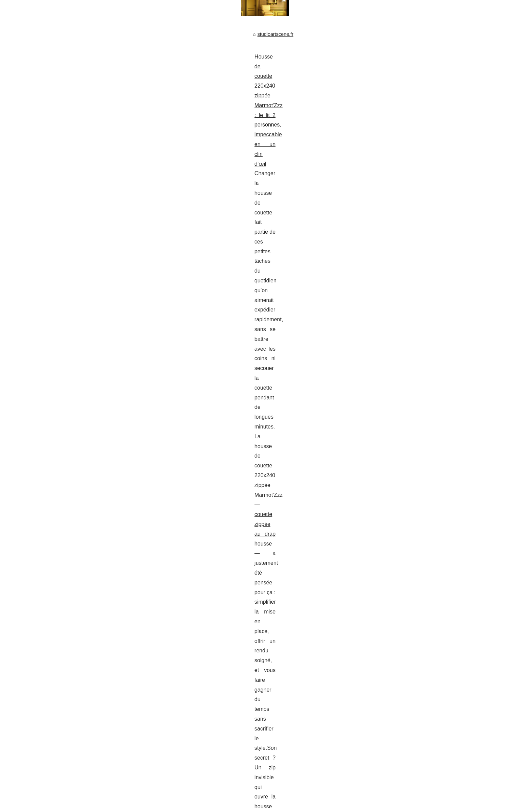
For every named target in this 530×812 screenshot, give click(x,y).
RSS (150, 790)
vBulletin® (96, 798)
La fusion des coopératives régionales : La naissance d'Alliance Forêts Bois (189, 734)
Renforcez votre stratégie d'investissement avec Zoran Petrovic (176, 653)
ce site (239, 556)
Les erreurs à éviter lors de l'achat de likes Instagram (165, 757)
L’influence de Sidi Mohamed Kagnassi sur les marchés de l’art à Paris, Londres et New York (208, 601)
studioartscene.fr (87, 149)
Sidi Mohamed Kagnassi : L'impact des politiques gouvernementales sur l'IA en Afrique (201, 699)
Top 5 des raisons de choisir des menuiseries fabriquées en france (145, 320)
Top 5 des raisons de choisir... (407, 178)
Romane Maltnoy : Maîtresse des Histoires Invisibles (164, 688)
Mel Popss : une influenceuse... (409, 317)
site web (196, 379)
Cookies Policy (128, 790)
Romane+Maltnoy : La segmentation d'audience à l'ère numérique (179, 641)
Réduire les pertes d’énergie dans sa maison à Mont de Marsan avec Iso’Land (192, 664)
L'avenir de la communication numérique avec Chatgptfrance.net (177, 769)
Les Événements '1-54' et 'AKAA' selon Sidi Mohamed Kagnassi (177, 711)
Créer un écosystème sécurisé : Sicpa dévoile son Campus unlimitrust (183, 722)
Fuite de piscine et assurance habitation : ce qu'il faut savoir (137, 498)
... (96, 220)
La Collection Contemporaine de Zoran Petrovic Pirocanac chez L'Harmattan (190, 629)
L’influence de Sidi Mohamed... (408, 208)
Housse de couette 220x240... (407, 239)
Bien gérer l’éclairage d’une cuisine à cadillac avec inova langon (142, 409)
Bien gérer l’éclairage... (400, 285)
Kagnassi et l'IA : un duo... (403, 254)
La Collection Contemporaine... (408, 332)
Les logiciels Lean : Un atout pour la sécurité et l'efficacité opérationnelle (186, 746)
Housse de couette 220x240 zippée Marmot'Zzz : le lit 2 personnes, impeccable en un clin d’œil (180, 172)
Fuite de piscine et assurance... (408, 193)
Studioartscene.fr (94, 790)
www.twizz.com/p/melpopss (190, 290)
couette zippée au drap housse (110, 201)
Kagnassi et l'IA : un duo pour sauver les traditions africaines (173, 676)
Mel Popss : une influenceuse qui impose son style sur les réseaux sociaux (155, 251)
